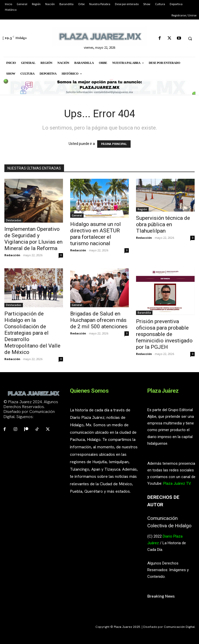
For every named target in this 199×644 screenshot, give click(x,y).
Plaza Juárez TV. (177, 483)
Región (142, 209)
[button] (190, 38)
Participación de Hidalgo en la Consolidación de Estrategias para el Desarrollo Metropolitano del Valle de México (32, 333)
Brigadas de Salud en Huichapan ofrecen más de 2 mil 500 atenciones (99, 320)
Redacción (12, 255)
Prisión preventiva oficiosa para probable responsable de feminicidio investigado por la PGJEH (164, 334)
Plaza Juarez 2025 (127, 627)
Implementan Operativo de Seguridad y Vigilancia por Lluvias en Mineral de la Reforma (33, 239)
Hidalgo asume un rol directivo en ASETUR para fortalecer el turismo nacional (96, 234)
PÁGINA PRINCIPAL (114, 144)
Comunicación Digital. (180, 627)
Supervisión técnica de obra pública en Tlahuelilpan (163, 224)
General (77, 215)
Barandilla (144, 313)
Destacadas (14, 220)
